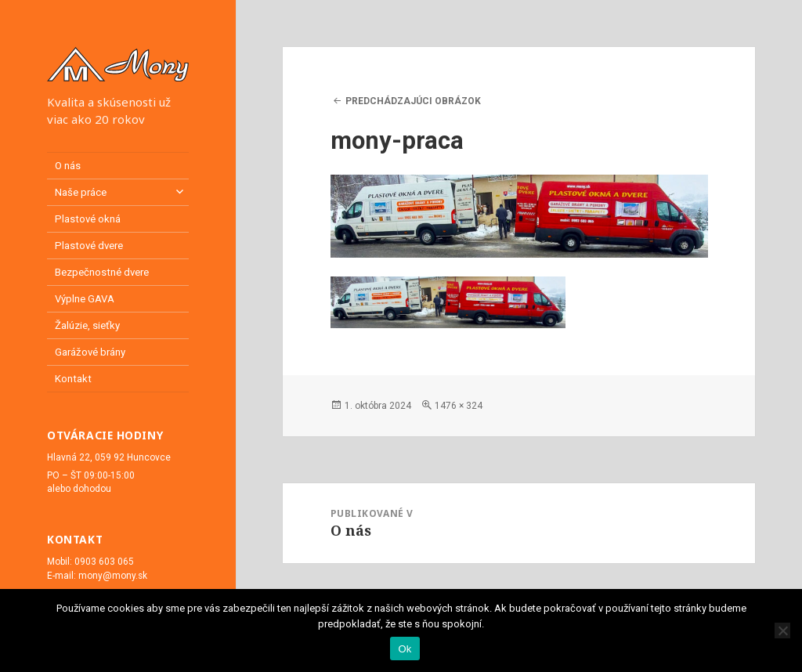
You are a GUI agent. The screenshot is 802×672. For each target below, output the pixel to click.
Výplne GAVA (85, 299)
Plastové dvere (89, 246)
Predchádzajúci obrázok (413, 101)
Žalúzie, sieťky (87, 325)
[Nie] (782, 630)
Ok (405, 649)
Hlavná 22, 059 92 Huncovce (109, 457)
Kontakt (73, 379)
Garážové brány (90, 352)
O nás (68, 166)
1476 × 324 (459, 406)
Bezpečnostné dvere (102, 272)
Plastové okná (88, 219)
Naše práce (81, 192)
